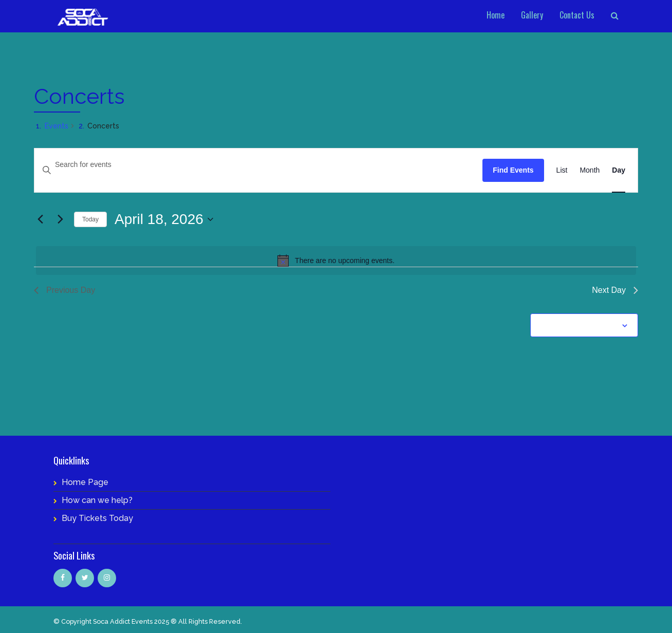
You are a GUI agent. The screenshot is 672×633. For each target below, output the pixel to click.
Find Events (513, 170)
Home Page (85, 482)
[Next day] (60, 219)
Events (57, 126)
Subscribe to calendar (578, 325)
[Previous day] (40, 219)
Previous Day (64, 290)
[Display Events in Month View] (590, 170)
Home (496, 15)
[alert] (336, 260)
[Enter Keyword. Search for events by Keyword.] (258, 165)
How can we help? (97, 500)
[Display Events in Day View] (619, 170)
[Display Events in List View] (562, 170)
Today (90, 219)
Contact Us (577, 15)
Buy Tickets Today (97, 518)
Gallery (532, 15)
